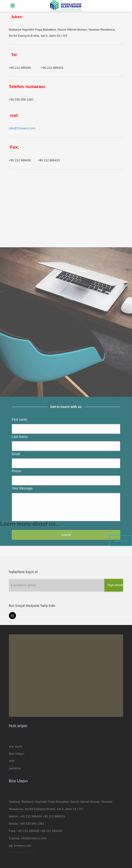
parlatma (15, 768)
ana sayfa (15, 746)
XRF (12, 761)
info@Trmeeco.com (22, 128)
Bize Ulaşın (17, 754)
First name (21, 495)
